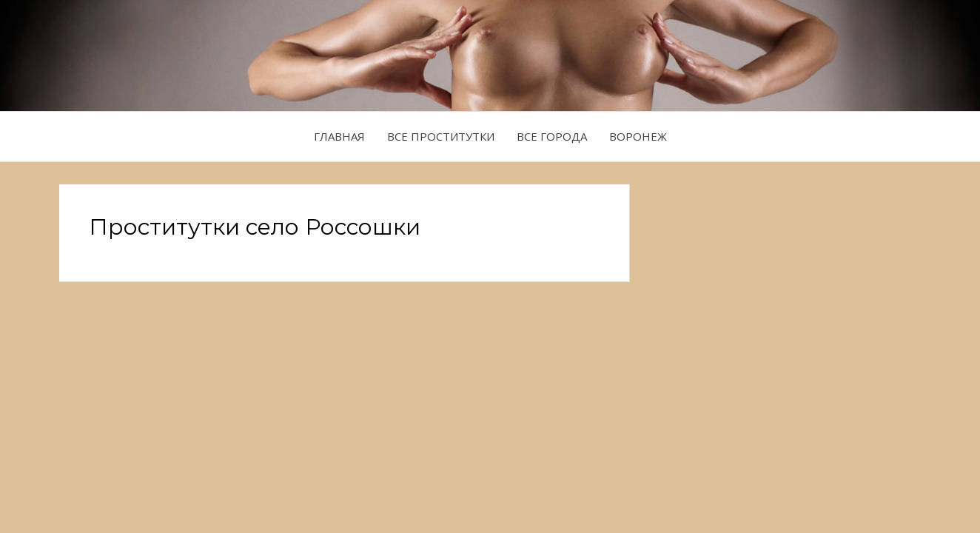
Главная (339, 136)
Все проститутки (441, 136)
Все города (552, 136)
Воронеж (638, 136)
